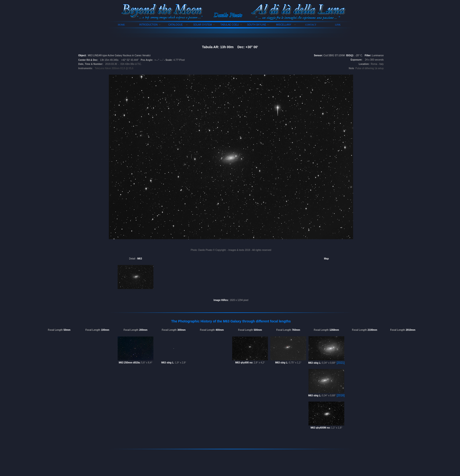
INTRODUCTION (149, 25)
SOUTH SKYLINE (257, 25)
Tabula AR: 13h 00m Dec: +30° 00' (230, 47)
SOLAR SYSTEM (203, 25)
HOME (121, 25)
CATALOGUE (175, 25)
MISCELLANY (284, 25)
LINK (338, 25)
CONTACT (311, 25)
